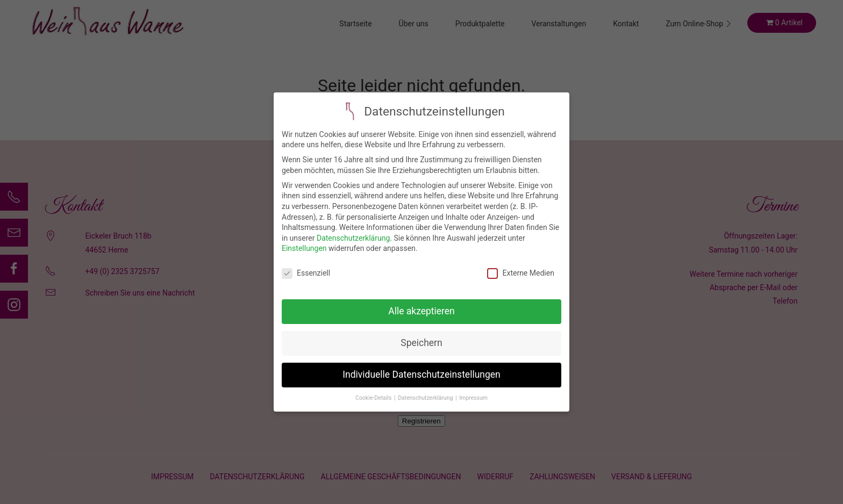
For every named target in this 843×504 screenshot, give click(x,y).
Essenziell (306, 266)
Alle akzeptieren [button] (421, 304)
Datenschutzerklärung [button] (426, 390)
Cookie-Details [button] (374, 390)
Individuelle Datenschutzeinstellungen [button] (421, 367)
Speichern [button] (421, 335)
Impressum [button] (473, 390)
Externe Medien (520, 266)
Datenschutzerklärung (353, 230)
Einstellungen (304, 241)
